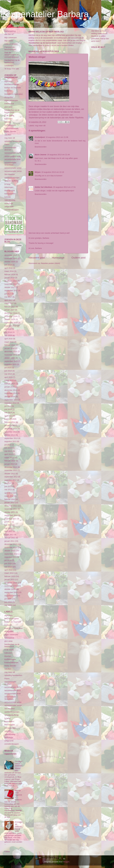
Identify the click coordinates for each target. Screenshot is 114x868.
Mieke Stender (10, 132)
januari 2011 (9, 541)
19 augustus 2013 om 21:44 (58, 155)
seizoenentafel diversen (10, 149)
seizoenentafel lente (13, 159)
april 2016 (8, 339)
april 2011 (8, 531)
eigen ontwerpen (11, 100)
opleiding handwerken (13, 141)
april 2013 (8, 454)
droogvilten (9, 97)
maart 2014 (9, 419)
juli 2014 (8, 406)
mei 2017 (8, 297)
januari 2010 (9, 580)
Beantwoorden (41, 147)
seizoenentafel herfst (13, 153)
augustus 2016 (10, 326)
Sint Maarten (10, 174)
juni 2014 (8, 409)
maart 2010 (9, 573)
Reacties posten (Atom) (50, 263)
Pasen (7, 144)
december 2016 (11, 313)
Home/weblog (10, 31)
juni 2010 (8, 563)
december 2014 (11, 390)
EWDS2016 (9, 104)
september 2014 (11, 400)
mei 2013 (8, 451)
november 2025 (11, 258)
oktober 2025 (10, 262)
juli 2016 (8, 329)
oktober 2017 (10, 287)
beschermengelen (12, 84)
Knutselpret (40, 137)
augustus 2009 (10, 596)
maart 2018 (9, 271)
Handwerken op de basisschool (12, 61)
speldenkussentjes (12, 178)
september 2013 (11, 438)
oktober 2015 (10, 358)
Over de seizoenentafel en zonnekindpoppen (12, 55)
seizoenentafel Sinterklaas (10, 164)
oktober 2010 (10, 551)
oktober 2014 (10, 397)
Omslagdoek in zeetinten (19, 764)
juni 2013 (8, 448)
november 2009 (11, 586)
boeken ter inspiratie (13, 88)
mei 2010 (8, 567)
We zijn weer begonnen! (18, 794)
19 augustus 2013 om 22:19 (53, 172)
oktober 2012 (10, 474)
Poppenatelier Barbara (44, 14)
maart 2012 (9, 496)
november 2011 (11, 509)
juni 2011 (8, 525)
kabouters (8, 119)
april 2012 (8, 493)
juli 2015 (8, 368)
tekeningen (9, 187)
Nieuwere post (37, 258)
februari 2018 (10, 274)
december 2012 (11, 467)
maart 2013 (9, 458)
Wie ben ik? (9, 34)
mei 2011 (8, 528)
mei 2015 (8, 374)
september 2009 (11, 592)
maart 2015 (9, 380)
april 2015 (8, 377)
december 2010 (11, 544)
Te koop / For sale (12, 69)
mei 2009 (8, 605)
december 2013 (11, 429)
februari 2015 (10, 384)
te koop (7, 184)
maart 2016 (9, 342)
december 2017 (11, 281)
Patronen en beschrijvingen (10, 48)
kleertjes (8, 122)
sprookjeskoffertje (12, 181)
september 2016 (11, 323)
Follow (7, 852)
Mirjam (38, 172)
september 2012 (11, 477)
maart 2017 (9, 303)
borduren (8, 91)
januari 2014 (9, 425)
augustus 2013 (10, 441)
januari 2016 (9, 348)
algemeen (8, 81)
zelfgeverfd (9, 207)
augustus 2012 (10, 480)
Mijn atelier (9, 41)
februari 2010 (10, 576)
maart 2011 (9, 535)
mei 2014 (8, 413)
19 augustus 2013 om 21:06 (57, 137)
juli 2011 (8, 522)
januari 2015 (9, 387)
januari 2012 (9, 502)
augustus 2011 (10, 519)
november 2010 (11, 547)
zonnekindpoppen (12, 210)
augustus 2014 (10, 403)
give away (8, 107)
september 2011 (11, 515)
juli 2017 (8, 294)
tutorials (8, 197)
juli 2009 (8, 599)
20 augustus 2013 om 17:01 (64, 187)
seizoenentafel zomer (13, 171)
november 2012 (11, 470)
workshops (9, 203)
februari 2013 (10, 461)
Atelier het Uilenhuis (44, 187)
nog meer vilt (40, 126)
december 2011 (11, 506)
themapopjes (10, 191)
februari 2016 (10, 345)
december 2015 (11, 352)
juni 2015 (8, 371)
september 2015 (11, 361)
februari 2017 (10, 307)
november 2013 (11, 432)
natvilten (8, 135)
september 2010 (11, 554)
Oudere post (78, 258)
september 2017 (11, 291)
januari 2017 (9, 310)
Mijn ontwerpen (11, 38)
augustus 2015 (10, 364)
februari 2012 (10, 499)
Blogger (66, 862)
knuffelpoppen (10, 125)
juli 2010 (8, 560)
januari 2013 (9, 464)
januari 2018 (9, 278)
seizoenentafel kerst (13, 156)
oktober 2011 (10, 512)
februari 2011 (10, 538)
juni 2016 (8, 332)
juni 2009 (8, 602)
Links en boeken (11, 44)
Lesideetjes (9, 66)
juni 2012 (8, 486)
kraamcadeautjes (11, 128)
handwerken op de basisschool (12, 111)
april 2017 (8, 300)
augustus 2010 (10, 557)
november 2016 (11, 316)
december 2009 (11, 583)
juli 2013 (8, 445)
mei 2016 (8, 336)
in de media (9, 115)
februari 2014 (10, 422)
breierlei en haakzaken (14, 94)
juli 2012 (8, 483)
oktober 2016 (10, 319)
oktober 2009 (10, 589)
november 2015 (11, 355)
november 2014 (11, 393)
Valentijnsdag (10, 200)
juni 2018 (8, 265)
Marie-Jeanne (41, 155)
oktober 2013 (10, 435)
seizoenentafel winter (13, 168)
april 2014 (8, 416)
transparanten (10, 194)
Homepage (58, 258)
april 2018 (8, 268)
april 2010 (8, 570)
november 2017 (11, 284)
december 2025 (11, 255)
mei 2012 (8, 490)
